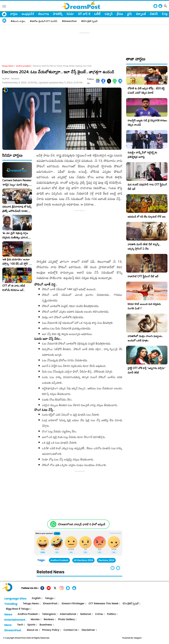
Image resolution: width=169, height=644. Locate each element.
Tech (20, 625)
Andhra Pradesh (59, 560)
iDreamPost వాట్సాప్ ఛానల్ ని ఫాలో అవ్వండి (82, 524)
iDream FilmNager (73, 604)
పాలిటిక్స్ (58, 14)
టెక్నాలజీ (141, 14)
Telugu (49, 598)
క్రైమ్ (130, 14)
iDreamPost (50, 604)
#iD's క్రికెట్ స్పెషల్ (89, 21)
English (36, 598)
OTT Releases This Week (104, 604)
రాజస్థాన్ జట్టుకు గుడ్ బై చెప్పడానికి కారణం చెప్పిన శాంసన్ (147, 123)
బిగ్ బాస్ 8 (84, 14)
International (68, 614)
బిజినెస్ (154, 14)
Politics (111, 614)
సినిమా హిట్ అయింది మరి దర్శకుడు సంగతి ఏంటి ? (144, 306)
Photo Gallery (66, 619)
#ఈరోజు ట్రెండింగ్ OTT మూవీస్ (44, 21)
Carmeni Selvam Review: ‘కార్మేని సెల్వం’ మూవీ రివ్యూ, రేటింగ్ (17, 183)
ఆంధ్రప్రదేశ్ (28, 14)
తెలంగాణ (44, 14)
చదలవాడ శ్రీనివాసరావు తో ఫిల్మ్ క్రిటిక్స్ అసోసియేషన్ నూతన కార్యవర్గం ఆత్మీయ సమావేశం (17, 209)
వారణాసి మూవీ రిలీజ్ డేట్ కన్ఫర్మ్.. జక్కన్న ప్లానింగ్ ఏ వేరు (144, 246)
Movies (35, 619)
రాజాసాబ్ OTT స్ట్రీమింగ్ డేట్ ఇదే (143, 276)
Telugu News (8, 66)
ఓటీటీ (97, 14)
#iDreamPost (69, 21)
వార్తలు (14, 14)
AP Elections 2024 (83, 560)
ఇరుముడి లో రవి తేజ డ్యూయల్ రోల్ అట (147, 217)
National (86, 614)
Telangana (49, 614)
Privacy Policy (51, 630)
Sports (31, 625)
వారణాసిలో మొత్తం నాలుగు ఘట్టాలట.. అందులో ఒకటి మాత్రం (146, 338)
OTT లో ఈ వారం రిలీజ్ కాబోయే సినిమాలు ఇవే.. (14, 288)
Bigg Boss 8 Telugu (18, 609)
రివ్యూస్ (109, 14)
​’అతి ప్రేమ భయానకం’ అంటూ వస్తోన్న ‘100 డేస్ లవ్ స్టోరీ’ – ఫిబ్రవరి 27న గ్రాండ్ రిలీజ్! (17, 262)
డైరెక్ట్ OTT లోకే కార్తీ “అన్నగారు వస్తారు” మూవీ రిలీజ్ (146, 370)
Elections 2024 (106, 560)
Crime (99, 614)
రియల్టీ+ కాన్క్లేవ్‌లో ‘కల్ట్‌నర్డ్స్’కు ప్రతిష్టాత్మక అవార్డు (142, 155)
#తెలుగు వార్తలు (18, 21)
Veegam (138, 638)
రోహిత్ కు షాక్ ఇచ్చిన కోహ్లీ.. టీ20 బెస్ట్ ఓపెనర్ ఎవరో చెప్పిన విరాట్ (146, 90)
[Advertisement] (85, 41)
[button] (118, 568)
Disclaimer (88, 630)
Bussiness (46, 625)
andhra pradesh (23, 66)
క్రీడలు (120, 14)
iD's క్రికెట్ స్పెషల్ (131, 604)
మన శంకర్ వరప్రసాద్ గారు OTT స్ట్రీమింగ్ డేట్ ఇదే (147, 187)
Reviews (49, 619)
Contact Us (70, 630)
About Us (32, 630)
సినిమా (70, 14)
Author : (11, 79)
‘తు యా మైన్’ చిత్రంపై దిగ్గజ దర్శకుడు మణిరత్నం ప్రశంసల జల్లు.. (16, 235)
